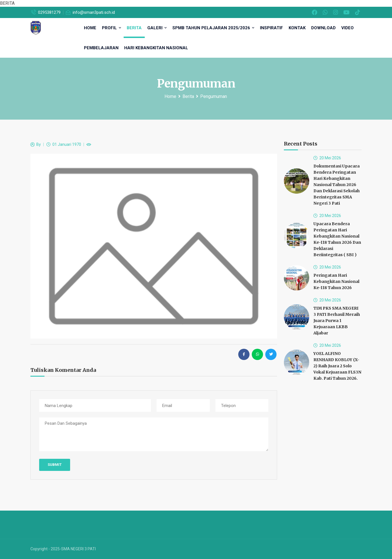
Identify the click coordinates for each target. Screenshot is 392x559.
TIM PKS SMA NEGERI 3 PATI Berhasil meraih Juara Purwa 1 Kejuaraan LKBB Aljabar (337, 321)
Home (170, 96)
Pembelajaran (101, 48)
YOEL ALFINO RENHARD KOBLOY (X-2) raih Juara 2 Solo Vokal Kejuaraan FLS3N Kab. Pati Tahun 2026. (337, 366)
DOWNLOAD (323, 28)
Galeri (157, 28)
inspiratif (271, 28)
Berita (134, 28)
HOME (90, 28)
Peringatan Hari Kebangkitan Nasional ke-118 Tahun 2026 (336, 281)
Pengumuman (214, 96)
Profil (112, 28)
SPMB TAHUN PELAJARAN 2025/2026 (213, 28)
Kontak (297, 28)
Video (348, 28)
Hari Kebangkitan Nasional (156, 48)
